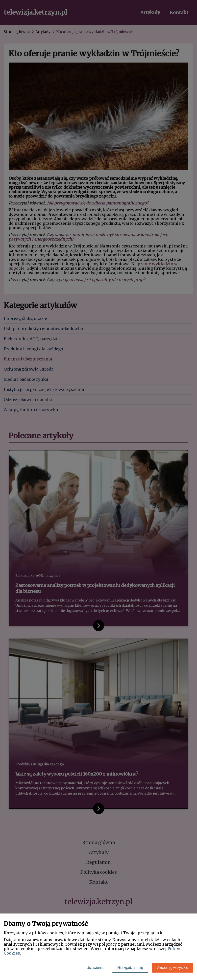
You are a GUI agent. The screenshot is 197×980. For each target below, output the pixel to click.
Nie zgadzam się (130, 968)
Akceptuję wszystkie (173, 968)
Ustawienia (95, 968)
